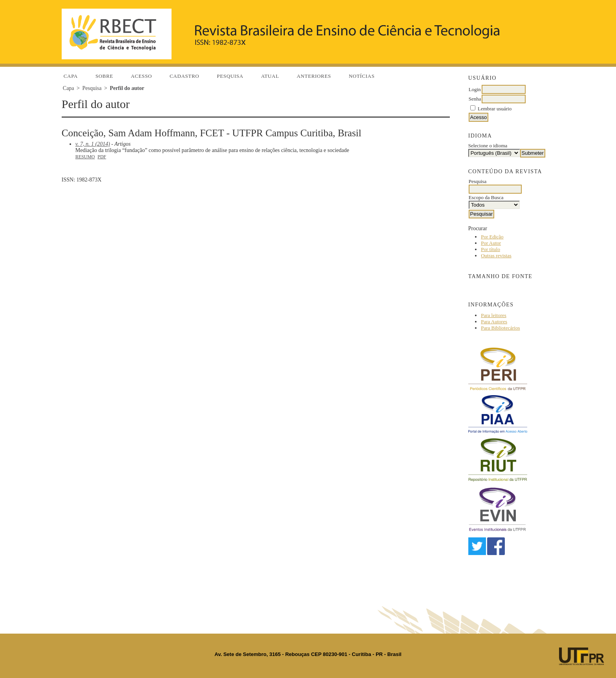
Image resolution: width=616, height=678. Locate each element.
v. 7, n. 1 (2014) (93, 144)
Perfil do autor (127, 88)
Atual (270, 76)
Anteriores (314, 76)
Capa (71, 76)
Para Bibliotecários (500, 328)
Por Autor (491, 243)
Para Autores (494, 322)
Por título (490, 249)
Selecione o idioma (488, 146)
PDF (102, 157)
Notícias (362, 76)
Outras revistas (496, 256)
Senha (475, 99)
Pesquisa (230, 76)
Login (475, 89)
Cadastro (184, 76)
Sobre (104, 76)
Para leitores (494, 315)
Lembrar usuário (495, 109)
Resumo (85, 157)
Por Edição (492, 237)
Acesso (141, 76)
